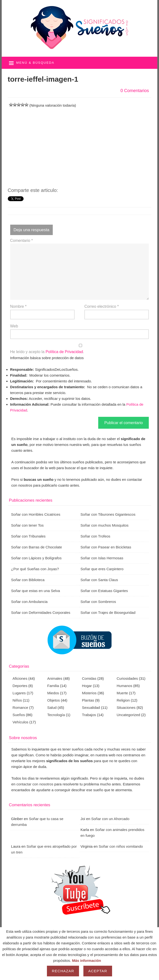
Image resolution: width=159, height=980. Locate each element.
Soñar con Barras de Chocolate (37, 547)
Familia (53, 686)
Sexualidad (91, 707)
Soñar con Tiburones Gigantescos (108, 514)
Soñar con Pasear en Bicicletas (106, 547)
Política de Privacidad (64, 352)
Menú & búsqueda (35, 63)
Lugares (19, 693)
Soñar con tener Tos (27, 525)
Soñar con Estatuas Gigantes (104, 591)
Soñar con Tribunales (28, 536)
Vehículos (21, 722)
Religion (123, 700)
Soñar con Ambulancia (29, 602)
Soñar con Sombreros (98, 602)
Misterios (89, 693)
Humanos (124, 686)
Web (14, 326)
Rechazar (63, 971)
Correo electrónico (102, 306)
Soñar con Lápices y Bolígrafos (36, 558)
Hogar (87, 686)
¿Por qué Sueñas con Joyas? (35, 569)
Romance (20, 707)
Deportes (20, 686)
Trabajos (89, 715)
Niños (17, 700)
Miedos (53, 693)
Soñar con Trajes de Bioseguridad (108, 612)
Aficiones (20, 678)
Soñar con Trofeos (95, 536)
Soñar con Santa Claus (99, 580)
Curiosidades (127, 678)
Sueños (19, 715)
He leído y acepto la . (80, 349)
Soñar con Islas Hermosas (102, 558)
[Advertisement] (80, 142)
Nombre (18, 306)
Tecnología (56, 715)
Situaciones (126, 707)
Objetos (53, 700)
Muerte (122, 693)
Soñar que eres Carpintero (102, 569)
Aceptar (98, 971)
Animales (55, 678)
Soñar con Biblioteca (28, 580)
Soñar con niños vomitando (121, 846)
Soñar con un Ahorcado (110, 819)
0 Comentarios (135, 91)
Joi (83, 819)
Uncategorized (128, 715)
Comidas (89, 678)
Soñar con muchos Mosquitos (105, 525)
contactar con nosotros (35, 784)
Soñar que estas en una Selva (36, 591)
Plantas (88, 700)
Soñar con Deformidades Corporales (41, 612)
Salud (52, 707)
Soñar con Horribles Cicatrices (36, 514)
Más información (86, 960)
